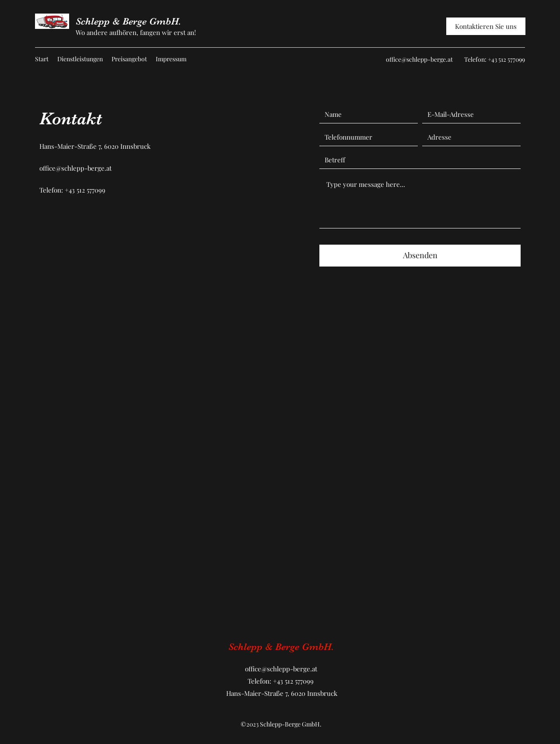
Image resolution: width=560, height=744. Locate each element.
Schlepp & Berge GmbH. (128, 21)
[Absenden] (420, 256)
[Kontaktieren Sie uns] (486, 26)
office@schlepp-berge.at (419, 59)
